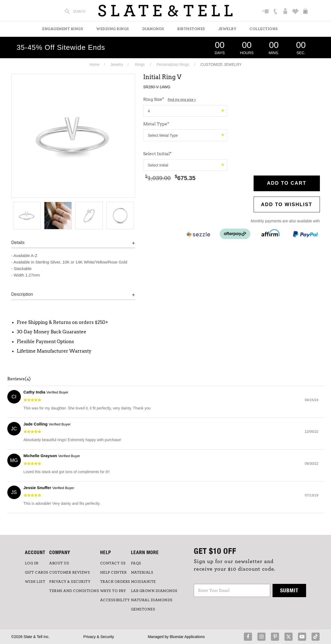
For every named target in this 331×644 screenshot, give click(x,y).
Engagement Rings (63, 29)
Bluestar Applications (187, 637)
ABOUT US (59, 563)
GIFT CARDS (37, 573)
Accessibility (115, 600)
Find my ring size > (182, 100)
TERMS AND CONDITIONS (74, 591)
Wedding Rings (113, 29)
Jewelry (227, 29)
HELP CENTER (114, 573)
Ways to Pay (113, 591)
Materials (142, 573)
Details (18, 243)
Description (22, 294)
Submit (289, 590)
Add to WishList (287, 204)
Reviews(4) (19, 379)
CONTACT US (113, 563)
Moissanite (143, 582)
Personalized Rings (173, 64)
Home (94, 64)
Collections (264, 29)
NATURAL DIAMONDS (152, 600)
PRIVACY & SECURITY (70, 582)
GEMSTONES (143, 609)
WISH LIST (35, 582)
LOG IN (32, 563)
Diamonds (153, 29)
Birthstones (191, 29)
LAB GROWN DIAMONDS (154, 591)
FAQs (136, 563)
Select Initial (157, 154)
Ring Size (170, 99)
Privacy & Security (99, 637)
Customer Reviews (70, 573)
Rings (140, 64)
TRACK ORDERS (115, 582)
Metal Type (156, 124)
